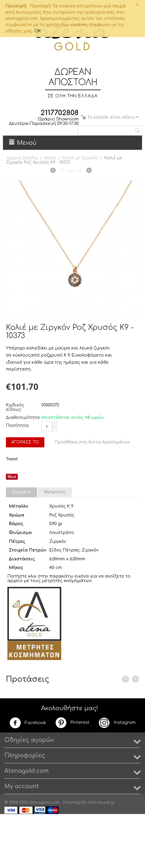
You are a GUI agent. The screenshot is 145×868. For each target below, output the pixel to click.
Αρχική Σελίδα (22, 158)
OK (38, 31)
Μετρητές (55, 492)
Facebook (28, 723)
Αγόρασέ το (25, 442)
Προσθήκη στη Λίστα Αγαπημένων (92, 442)
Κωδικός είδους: (15, 407)
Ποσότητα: (18, 426)
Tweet (12, 459)
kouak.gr (107, 802)
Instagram (117, 723)
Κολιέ (50, 158)
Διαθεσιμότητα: (22, 418)
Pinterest (72, 723)
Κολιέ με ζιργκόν (80, 158)
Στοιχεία (21, 492)
